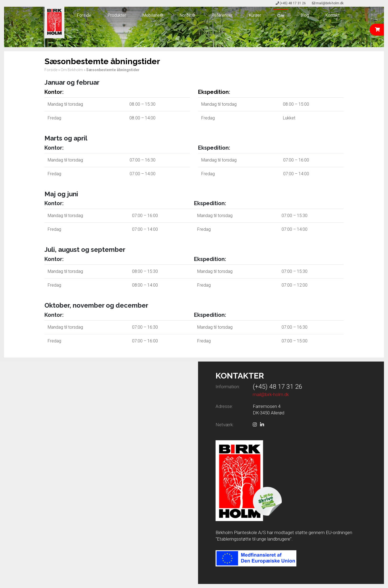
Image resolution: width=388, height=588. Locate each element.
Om (281, 16)
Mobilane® (153, 15)
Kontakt (332, 15)
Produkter (117, 15)
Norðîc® (187, 15)
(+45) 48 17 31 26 (293, 3)
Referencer (222, 15)
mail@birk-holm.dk (330, 3)
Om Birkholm (72, 70)
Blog (305, 15)
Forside (84, 15)
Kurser (255, 15)
